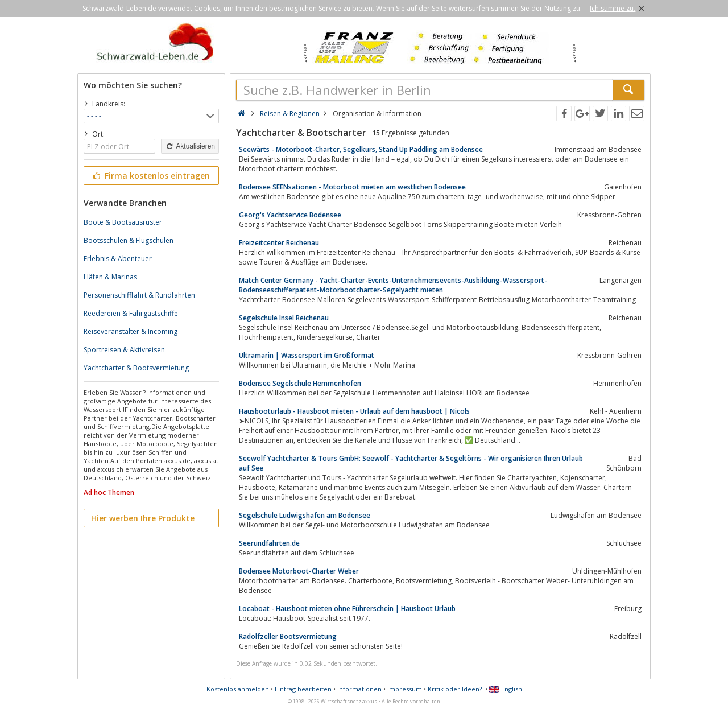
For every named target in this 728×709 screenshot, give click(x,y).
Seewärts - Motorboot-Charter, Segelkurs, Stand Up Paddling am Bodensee (361, 149)
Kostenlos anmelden (238, 689)
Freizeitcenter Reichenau (279, 243)
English (506, 689)
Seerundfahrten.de (269, 543)
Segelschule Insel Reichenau (284, 318)
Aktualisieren (190, 146)
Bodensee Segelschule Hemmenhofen (300, 383)
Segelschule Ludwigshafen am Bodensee (305, 515)
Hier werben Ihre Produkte (143, 518)
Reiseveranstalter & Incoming (131, 331)
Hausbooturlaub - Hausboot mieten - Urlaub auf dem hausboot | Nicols (354, 411)
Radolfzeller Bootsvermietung (288, 636)
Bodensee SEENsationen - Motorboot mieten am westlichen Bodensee (352, 187)
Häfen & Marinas (110, 277)
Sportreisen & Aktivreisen (124, 350)
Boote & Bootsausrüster (123, 222)
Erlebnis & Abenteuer (118, 259)
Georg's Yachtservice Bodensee (290, 215)
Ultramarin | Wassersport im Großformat (307, 355)
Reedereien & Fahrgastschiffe (131, 313)
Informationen (359, 689)
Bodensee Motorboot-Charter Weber (299, 571)
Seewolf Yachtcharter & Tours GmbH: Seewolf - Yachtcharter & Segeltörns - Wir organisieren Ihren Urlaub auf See (411, 463)
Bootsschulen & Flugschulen (129, 240)
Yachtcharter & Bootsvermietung (136, 368)
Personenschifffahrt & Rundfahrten (139, 295)
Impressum (405, 689)
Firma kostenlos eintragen (150, 176)
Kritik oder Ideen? (455, 689)
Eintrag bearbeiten (303, 689)
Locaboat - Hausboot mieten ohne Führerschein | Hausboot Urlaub (347, 609)
